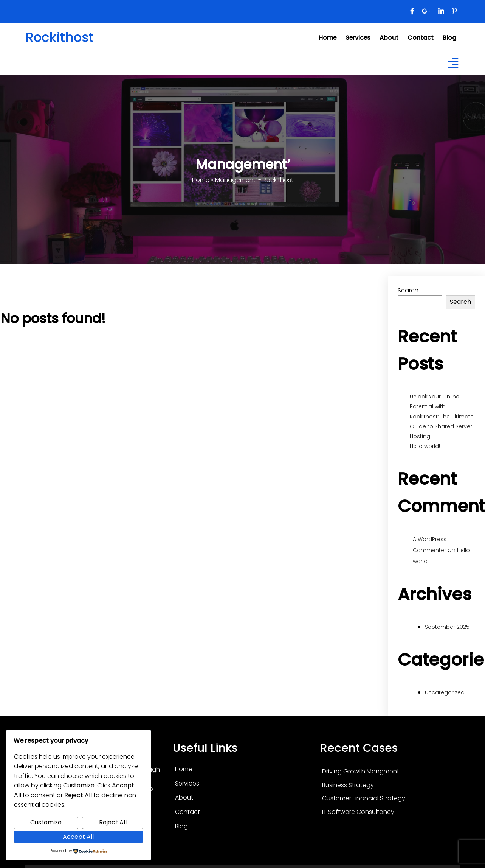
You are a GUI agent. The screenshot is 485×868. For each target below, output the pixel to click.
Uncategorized (445, 670)
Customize (46, 822)
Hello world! (425, 424)
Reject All (113, 822)
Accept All (78, 837)
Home (201, 158)
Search (408, 268)
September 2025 (447, 605)
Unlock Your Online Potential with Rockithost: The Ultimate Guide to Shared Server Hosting (442, 394)
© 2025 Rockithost (243, 859)
